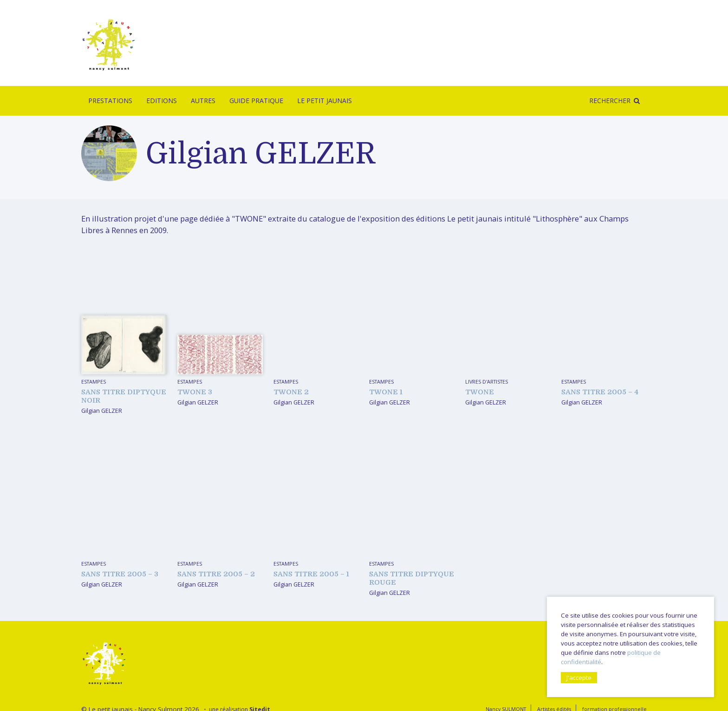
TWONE (480, 392)
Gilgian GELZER (102, 411)
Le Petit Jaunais (325, 101)
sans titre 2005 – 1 (311, 574)
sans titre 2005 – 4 (600, 392)
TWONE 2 (291, 392)
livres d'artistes (487, 382)
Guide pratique (256, 101)
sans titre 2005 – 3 (120, 574)
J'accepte (579, 678)
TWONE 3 (195, 392)
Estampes (94, 382)
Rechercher (610, 101)
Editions (162, 101)
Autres (203, 101)
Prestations (110, 101)
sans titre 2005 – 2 (216, 574)
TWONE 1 (386, 392)
